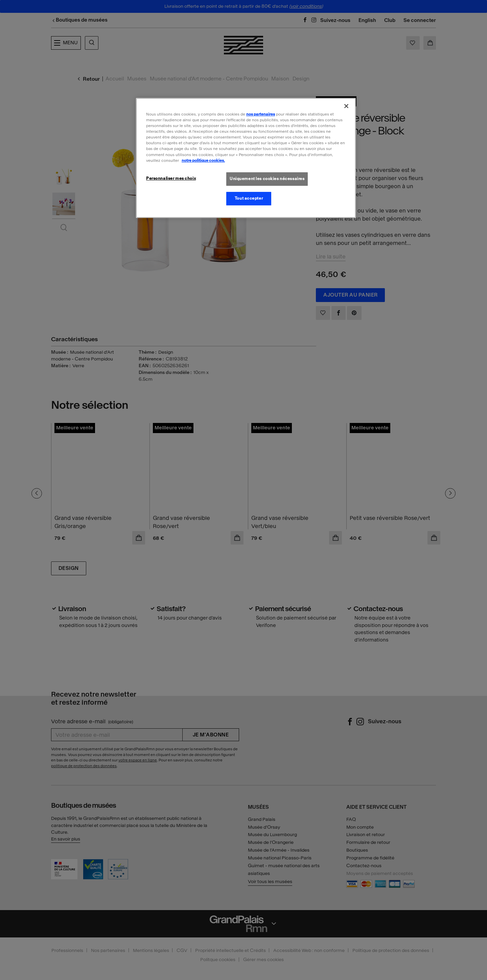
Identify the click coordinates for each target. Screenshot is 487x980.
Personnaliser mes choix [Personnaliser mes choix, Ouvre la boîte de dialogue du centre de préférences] (171, 178)
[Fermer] (346, 106)
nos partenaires (261, 114)
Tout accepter (249, 198)
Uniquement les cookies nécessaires (267, 179)
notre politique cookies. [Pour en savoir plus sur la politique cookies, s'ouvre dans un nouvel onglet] (203, 160)
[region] (246, 158)
